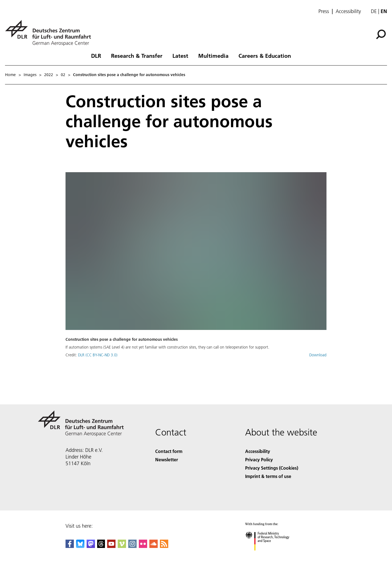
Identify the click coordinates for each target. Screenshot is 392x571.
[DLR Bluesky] (80, 546)
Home (10, 75)
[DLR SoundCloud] (154, 546)
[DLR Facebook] (70, 546)
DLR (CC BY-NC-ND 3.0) (98, 355)
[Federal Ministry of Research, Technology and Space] (272, 555)
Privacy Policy (259, 459)
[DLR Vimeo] (122, 546)
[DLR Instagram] (132, 546)
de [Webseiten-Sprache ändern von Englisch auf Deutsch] (374, 11)
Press (324, 11)
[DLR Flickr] (143, 546)
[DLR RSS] (164, 546)
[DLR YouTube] (111, 546)
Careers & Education (265, 56)
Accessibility (348, 11)
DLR (96, 56)
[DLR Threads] (101, 546)
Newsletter (167, 459)
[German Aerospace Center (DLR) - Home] (50, 33)
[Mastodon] (91, 546)
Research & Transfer (137, 56)
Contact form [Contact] (169, 451)
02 (63, 75)
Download (318, 355)
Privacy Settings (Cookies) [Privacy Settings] (272, 468)
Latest (180, 56)
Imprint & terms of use (268, 476)
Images (30, 75)
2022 (49, 75)
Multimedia (213, 56)
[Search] (381, 34)
